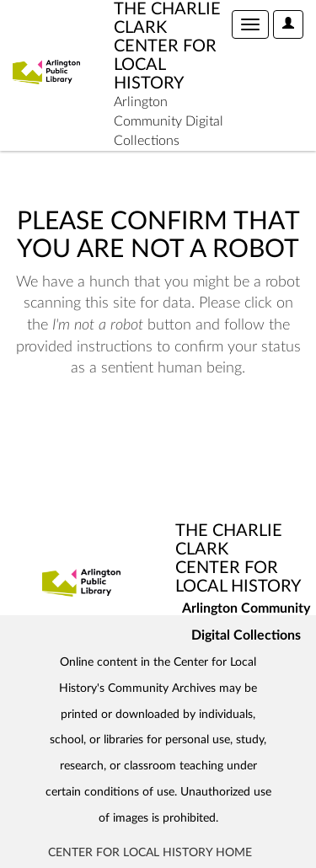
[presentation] (153, 433)
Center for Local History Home (150, 853)
